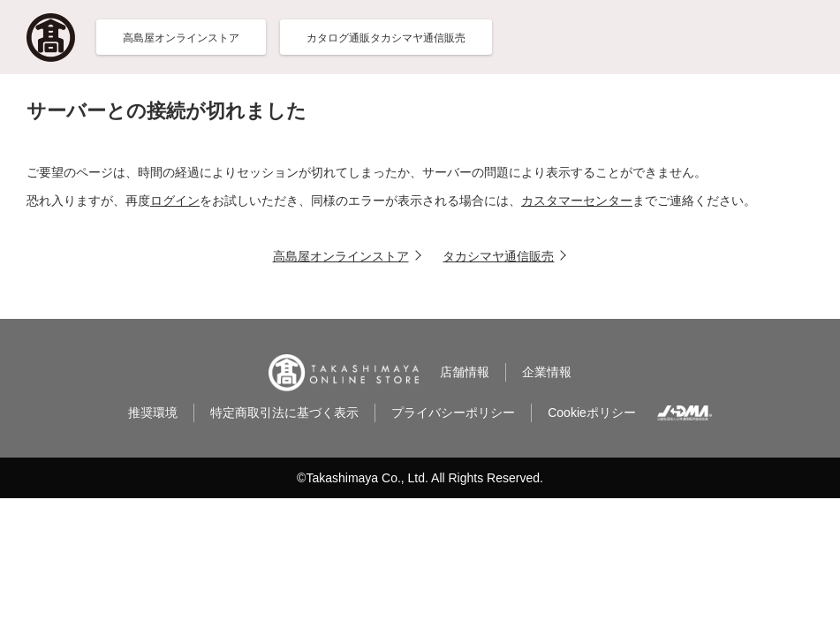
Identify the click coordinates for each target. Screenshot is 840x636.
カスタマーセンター (577, 201)
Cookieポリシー (592, 413)
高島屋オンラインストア (341, 256)
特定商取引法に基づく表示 (284, 413)
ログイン (175, 201)
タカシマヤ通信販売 (498, 256)
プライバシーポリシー (453, 413)
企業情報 (547, 372)
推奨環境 (153, 413)
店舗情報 (465, 372)
